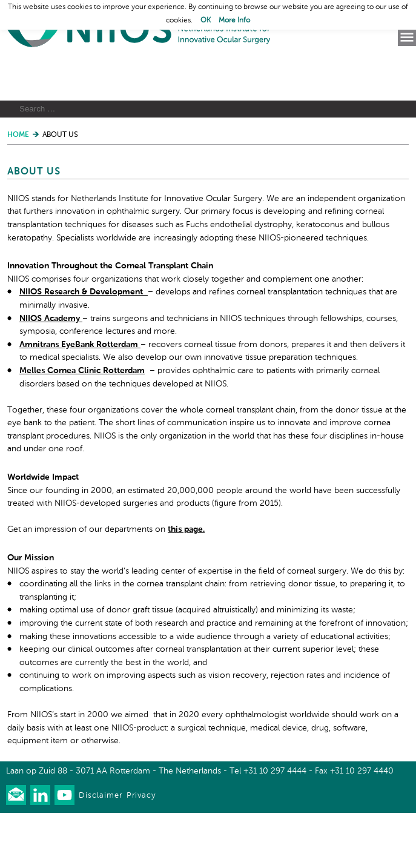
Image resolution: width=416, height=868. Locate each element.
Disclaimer (101, 851)
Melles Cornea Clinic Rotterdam (82, 426)
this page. (186, 585)
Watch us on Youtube (64, 850)
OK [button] (206, 21)
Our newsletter (16, 850)
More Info (234, 21)
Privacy (141, 851)
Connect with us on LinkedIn (40, 850)
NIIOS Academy (51, 373)
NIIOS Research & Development (84, 347)
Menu (407, 38)
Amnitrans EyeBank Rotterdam (80, 399)
